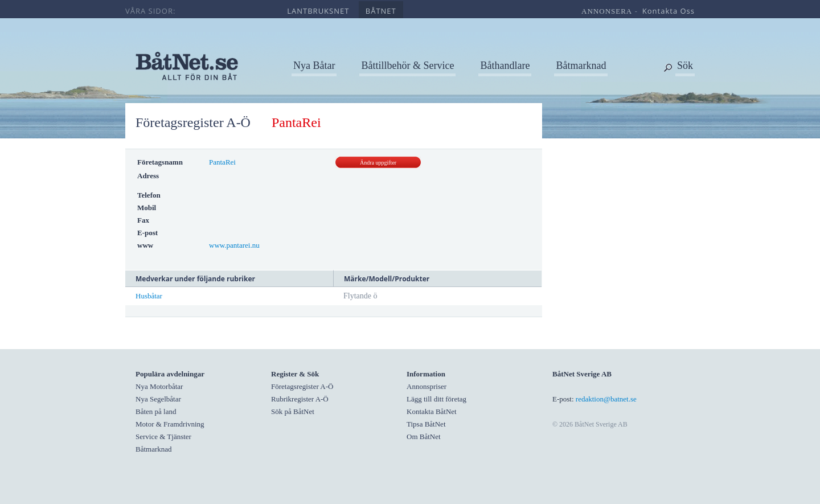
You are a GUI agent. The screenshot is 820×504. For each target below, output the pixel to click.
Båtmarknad (581, 65)
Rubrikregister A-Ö (300, 399)
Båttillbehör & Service (407, 65)
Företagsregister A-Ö (193, 122)
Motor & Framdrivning (170, 424)
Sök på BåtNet (293, 411)
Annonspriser (427, 386)
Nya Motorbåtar (159, 386)
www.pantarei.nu (234, 245)
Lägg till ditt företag (436, 399)
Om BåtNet (424, 437)
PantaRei (222, 162)
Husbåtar (149, 296)
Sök (685, 65)
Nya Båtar (314, 65)
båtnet (381, 11)
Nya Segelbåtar (158, 399)
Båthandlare (505, 65)
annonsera (607, 11)
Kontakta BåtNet (432, 411)
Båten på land (156, 411)
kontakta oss (669, 11)
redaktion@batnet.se (606, 399)
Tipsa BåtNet (426, 424)
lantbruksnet (318, 11)
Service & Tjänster (163, 437)
